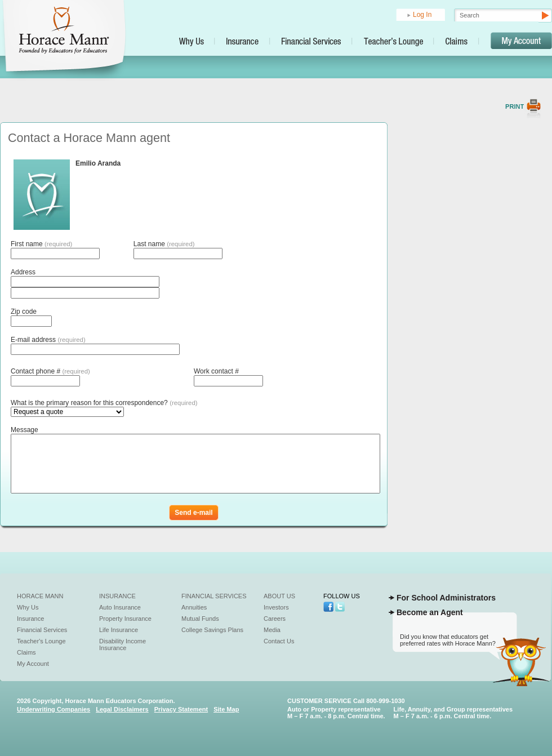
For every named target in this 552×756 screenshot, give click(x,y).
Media (272, 630)
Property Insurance (125, 619)
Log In (422, 15)
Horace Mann (40, 596)
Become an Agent (430, 612)
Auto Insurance (120, 607)
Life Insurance (119, 630)
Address (23, 272)
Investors (276, 607)
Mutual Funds (200, 619)
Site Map (226, 709)
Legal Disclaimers (122, 709)
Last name (164, 244)
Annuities (194, 607)
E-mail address (48, 340)
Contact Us (279, 641)
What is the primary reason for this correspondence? (104, 403)
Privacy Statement (181, 709)
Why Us (28, 607)
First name (41, 244)
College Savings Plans (212, 630)
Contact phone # (50, 371)
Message (25, 430)
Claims (26, 652)
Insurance (30, 619)
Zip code (24, 312)
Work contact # (216, 371)
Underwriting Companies (54, 709)
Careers (275, 619)
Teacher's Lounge (41, 641)
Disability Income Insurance (123, 644)
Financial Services (42, 630)
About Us (279, 596)
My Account (33, 664)
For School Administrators (446, 598)
